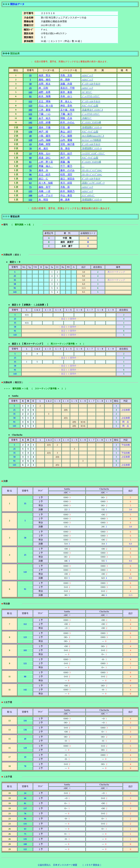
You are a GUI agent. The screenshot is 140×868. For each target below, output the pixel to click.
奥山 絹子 (66, 132)
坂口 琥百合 (67, 179)
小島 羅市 (44, 136)
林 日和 (43, 88)
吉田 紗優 (44, 122)
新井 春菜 (66, 92)
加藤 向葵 (66, 84)
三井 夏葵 (44, 110)
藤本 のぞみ (67, 170)
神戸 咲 (65, 158)
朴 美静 (65, 80)
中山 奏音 (66, 195)
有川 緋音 (66, 183)
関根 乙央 (66, 118)
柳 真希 (65, 200)
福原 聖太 (44, 75)
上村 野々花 (45, 162)
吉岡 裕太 (44, 84)
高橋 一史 (44, 191)
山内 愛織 (66, 140)
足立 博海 (44, 101)
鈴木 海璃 (44, 96)
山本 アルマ (45, 195)
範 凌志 (43, 148)
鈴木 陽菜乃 (67, 191)
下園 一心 (44, 114)
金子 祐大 (44, 118)
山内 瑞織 (44, 140)
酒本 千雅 (44, 127)
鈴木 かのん (67, 122)
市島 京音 (66, 75)
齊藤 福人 (45, 166)
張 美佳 (65, 148)
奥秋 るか (44, 153)
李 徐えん (66, 101)
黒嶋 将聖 (44, 144)
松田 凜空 (66, 174)
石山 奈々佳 (45, 106)
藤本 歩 (43, 170)
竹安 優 (65, 127)
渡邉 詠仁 (44, 158)
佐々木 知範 (45, 183)
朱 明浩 (43, 200)
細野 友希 (44, 92)
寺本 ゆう (66, 96)
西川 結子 (66, 153)
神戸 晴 (43, 132)
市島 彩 (65, 187)
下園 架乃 (66, 114)
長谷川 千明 (67, 88)
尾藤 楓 (65, 162)
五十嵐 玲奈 (67, 110)
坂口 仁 (43, 179)
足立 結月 (44, 174)
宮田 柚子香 (67, 144)
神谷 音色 (66, 106)
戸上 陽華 (66, 136)
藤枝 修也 (44, 80)
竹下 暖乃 (66, 166)
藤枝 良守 (44, 187)
